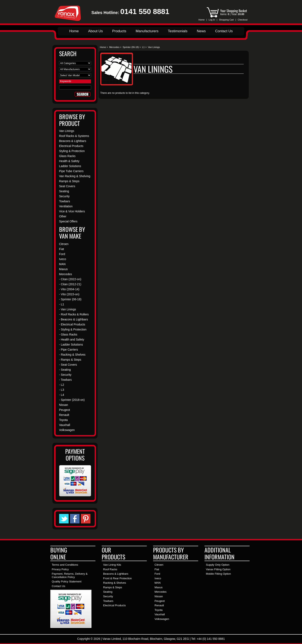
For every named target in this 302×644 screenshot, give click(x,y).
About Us (95, 31)
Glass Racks (67, 156)
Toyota (63, 420)
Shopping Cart (226, 20)
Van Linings (67, 131)
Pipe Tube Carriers (71, 171)
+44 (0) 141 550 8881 (211, 639)
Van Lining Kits (112, 565)
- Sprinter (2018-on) (72, 400)
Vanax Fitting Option (218, 569)
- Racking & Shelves (72, 355)
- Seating (65, 370)
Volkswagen (67, 430)
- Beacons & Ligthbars (74, 319)
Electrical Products (71, 146)
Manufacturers (147, 31)
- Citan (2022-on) (70, 279)
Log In (212, 20)
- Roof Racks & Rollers (74, 314)
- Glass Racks (68, 334)
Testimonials (178, 31)
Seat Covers (67, 186)
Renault (64, 415)
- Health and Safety (72, 339)
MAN (62, 264)
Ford (62, 254)
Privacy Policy (60, 569)
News (201, 31)
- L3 (62, 390)
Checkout (243, 20)
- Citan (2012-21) (70, 284)
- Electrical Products (72, 324)
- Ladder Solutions (71, 345)
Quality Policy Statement (67, 581)
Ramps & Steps (69, 181)
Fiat (62, 249)
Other (63, 216)
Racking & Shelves (115, 583)
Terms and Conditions (65, 565)
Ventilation (66, 206)
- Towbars (65, 380)
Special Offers (68, 221)
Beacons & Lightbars (73, 141)
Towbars (65, 201)
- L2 (62, 385)
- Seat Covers (68, 365)
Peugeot (65, 410)
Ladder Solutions (70, 166)
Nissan (64, 405)
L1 (143, 47)
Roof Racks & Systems (74, 136)
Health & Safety (69, 161)
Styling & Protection (72, 151)
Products (119, 31)
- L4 (62, 395)
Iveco (63, 259)
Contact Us (224, 31)
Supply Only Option (218, 565)
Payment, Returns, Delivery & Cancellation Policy (70, 575)
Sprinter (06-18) (131, 47)
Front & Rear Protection (118, 578)
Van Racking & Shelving (75, 176)
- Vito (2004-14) (69, 289)
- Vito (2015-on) (69, 294)
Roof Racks (110, 569)
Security (64, 196)
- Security (65, 375)
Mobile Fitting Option (218, 574)
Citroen (64, 244)
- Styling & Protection (73, 329)
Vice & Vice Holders (72, 211)
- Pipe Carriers (69, 350)
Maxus (63, 269)
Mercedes (114, 47)
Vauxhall (65, 425)
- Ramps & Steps (70, 360)
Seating (64, 191)
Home (201, 20)
